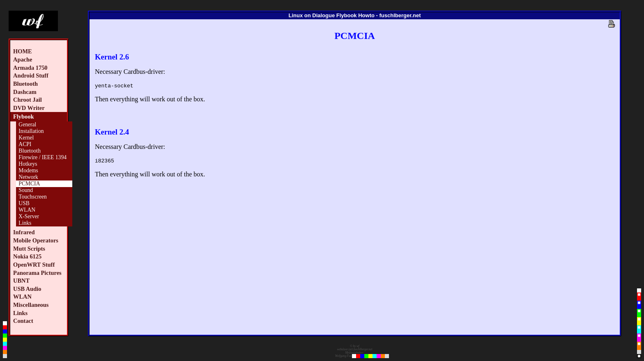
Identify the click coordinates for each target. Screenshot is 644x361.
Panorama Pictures (37, 273)
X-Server (29, 216)
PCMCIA (29, 184)
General (27, 125)
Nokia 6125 (27, 256)
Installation (31, 131)
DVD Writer (29, 108)
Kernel (26, 138)
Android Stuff (31, 75)
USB (24, 203)
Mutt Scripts (29, 249)
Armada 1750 (30, 68)
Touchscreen (33, 197)
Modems (28, 170)
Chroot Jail (28, 100)
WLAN (27, 210)
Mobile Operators (36, 240)
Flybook (23, 117)
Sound (26, 190)
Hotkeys (28, 164)
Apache (23, 59)
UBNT (21, 281)
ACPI (25, 144)
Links (25, 223)
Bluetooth (25, 84)
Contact (23, 321)
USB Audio (27, 289)
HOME (23, 51)
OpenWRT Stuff (34, 265)
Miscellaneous (31, 305)
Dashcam (25, 92)
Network (28, 177)
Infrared (24, 232)
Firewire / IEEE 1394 (43, 157)
